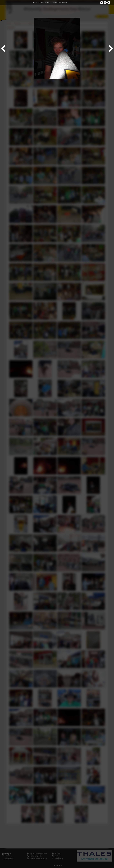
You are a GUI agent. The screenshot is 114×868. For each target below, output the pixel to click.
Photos (35, 3)
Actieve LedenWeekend (60, 3)
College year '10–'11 (45, 3)
